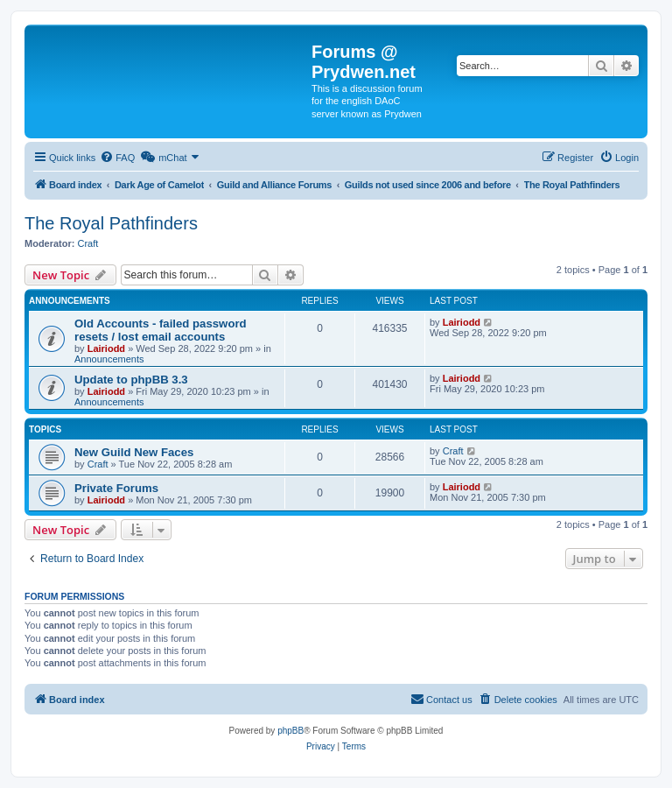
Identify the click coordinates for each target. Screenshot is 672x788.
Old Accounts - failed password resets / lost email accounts (161, 330)
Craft (88, 243)
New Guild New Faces (134, 452)
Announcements (109, 359)
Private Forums (116, 488)
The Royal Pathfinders (111, 223)
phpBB (290, 731)
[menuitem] (117, 158)
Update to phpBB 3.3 (131, 380)
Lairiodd (106, 348)
